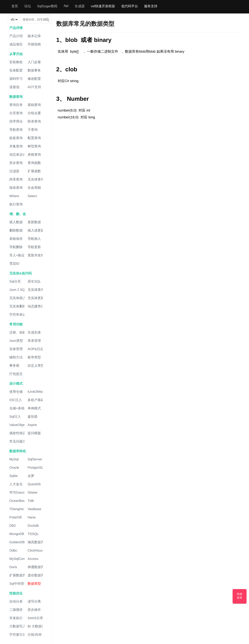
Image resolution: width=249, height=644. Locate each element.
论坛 (28, 6)
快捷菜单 (240, 596)
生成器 (80, 6)
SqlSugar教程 (47, 6)
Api (66, 6)
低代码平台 (129, 6)
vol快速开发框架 (103, 6)
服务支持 (151, 6)
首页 (15, 6)
